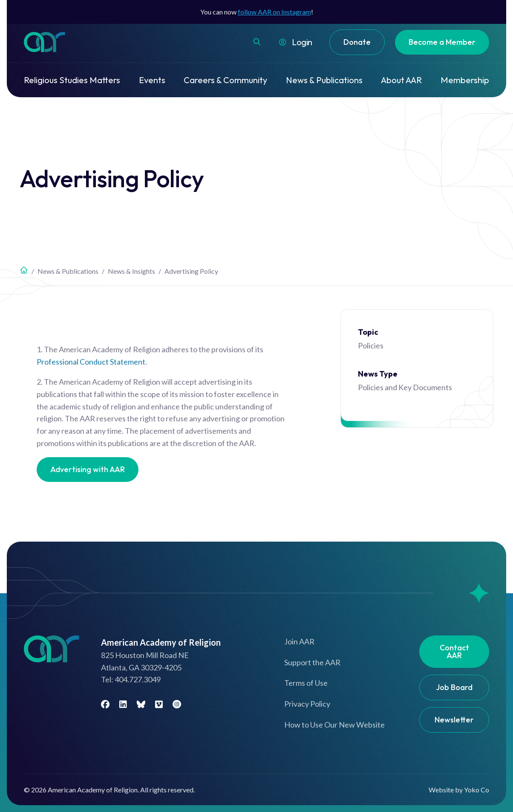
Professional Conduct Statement (91, 362)
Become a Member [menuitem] (442, 42)
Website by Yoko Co (459, 790)
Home (24, 270)
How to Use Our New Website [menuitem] (334, 725)
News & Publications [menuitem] (324, 80)
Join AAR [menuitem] (299, 641)
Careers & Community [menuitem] (225, 80)
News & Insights (131, 271)
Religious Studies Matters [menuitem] (72, 80)
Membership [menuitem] (465, 80)
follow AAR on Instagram (274, 12)
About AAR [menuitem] (401, 80)
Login (302, 42)
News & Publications (68, 271)
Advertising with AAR (88, 469)
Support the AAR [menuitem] (312, 662)
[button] (257, 42)
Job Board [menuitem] (454, 687)
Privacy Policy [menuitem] (307, 704)
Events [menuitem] (152, 80)
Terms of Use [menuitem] (306, 683)
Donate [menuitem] (357, 42)
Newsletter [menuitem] (454, 720)
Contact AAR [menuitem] (454, 651)
